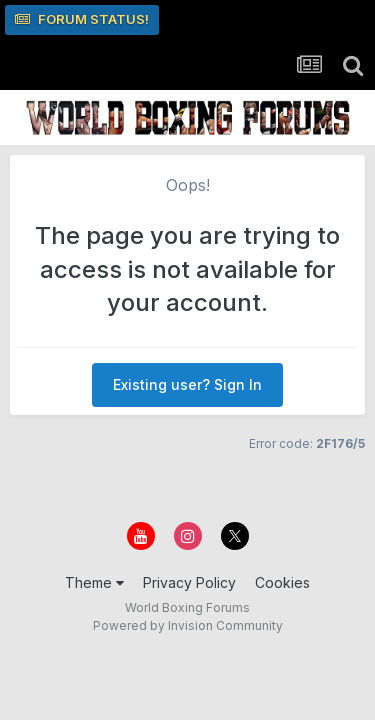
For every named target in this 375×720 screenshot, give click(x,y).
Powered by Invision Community (188, 625)
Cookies (282, 582)
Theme (94, 582)
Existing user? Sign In (187, 384)
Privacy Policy (189, 582)
